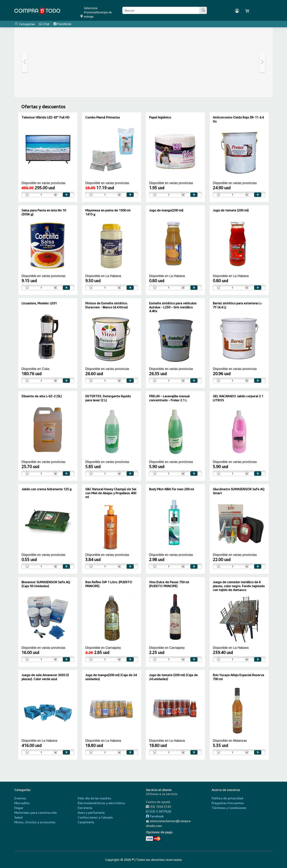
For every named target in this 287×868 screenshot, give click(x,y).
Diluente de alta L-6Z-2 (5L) (42, 396)
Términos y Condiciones (229, 808)
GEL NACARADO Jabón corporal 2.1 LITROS (238, 398)
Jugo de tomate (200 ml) (231, 210)
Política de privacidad (227, 798)
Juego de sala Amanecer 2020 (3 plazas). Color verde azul (45, 677)
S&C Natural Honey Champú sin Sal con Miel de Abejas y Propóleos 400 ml (111, 493)
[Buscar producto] (161, 10)
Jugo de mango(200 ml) (166, 210)
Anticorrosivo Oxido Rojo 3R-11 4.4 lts (238, 119)
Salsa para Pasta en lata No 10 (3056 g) (44, 212)
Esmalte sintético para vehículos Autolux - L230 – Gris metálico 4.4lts (173, 307)
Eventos (20, 798)
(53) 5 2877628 (158, 811)
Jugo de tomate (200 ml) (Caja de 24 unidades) (173, 677)
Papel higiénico (160, 117)
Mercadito (22, 803)
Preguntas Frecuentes (228, 803)
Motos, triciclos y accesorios (35, 822)
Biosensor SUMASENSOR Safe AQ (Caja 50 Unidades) (46, 584)
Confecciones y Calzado (95, 817)
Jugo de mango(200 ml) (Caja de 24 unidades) (111, 677)
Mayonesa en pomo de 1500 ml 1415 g (108, 212)
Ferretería (85, 808)
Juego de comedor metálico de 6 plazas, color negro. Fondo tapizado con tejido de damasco (239, 586)
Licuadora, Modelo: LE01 (39, 303)
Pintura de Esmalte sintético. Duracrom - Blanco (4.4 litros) (107, 305)
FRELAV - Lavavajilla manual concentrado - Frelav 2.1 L (169, 398)
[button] (25, 62)
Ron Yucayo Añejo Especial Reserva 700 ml (238, 677)
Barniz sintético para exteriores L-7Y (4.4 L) (238, 305)
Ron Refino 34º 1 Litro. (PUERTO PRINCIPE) (109, 584)
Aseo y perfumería (91, 813)
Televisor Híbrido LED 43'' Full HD (46, 117)
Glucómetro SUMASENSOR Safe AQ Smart (239, 491)
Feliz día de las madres (94, 798)
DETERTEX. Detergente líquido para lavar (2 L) (108, 398)
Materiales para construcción (36, 813)
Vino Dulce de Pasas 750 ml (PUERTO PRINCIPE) (169, 584)
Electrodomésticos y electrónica (101, 803)
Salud (18, 817)
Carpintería (86, 822)
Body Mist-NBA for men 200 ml (172, 489)
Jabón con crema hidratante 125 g (47, 489)
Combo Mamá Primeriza (103, 117)
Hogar (19, 808)
